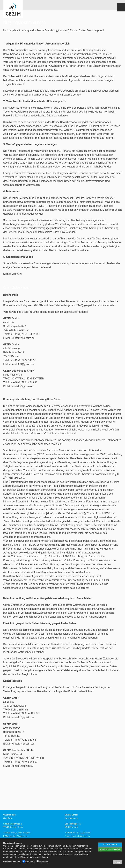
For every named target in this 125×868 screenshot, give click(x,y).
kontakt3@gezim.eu (81, 835)
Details (117, 862)
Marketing (42, 862)
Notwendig (29, 862)
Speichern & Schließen (110, 849)
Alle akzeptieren (110, 845)
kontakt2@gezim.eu (19, 835)
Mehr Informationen (39, 857)
